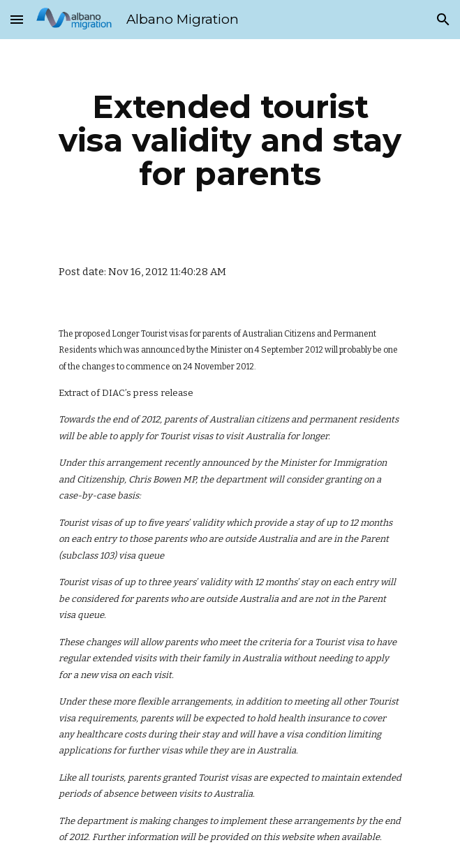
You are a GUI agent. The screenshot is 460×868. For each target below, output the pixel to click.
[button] (17, 19)
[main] (230, 140)
